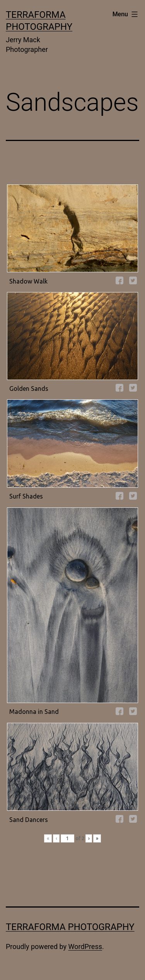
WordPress (85, 946)
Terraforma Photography (70, 927)
